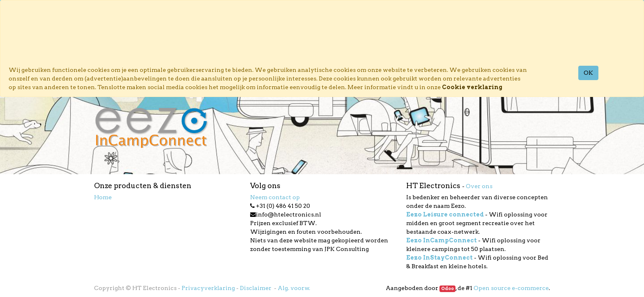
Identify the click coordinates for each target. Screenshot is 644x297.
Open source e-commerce (511, 288)
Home (103, 197)
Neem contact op (275, 197)
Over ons (479, 186)
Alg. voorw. (294, 288)
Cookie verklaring (472, 87)
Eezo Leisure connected (445, 214)
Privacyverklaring (208, 288)
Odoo (447, 289)
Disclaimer (256, 288)
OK (588, 73)
